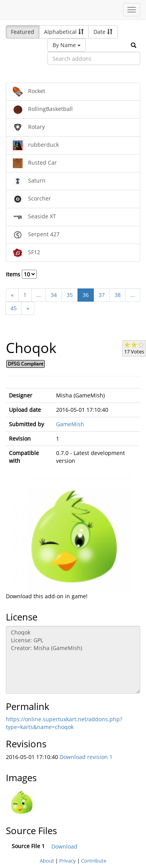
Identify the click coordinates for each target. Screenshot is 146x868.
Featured (23, 32)
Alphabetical (64, 32)
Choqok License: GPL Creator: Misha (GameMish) (73, 660)
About (47, 861)
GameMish (70, 424)
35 (70, 295)
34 (54, 295)
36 (86, 295)
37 (102, 295)
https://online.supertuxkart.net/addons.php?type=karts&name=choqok (64, 723)
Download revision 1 (86, 757)
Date (103, 32)
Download (64, 846)
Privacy (68, 861)
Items (21, 274)
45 (14, 308)
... (39, 295)
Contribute (94, 861)
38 (118, 295)
